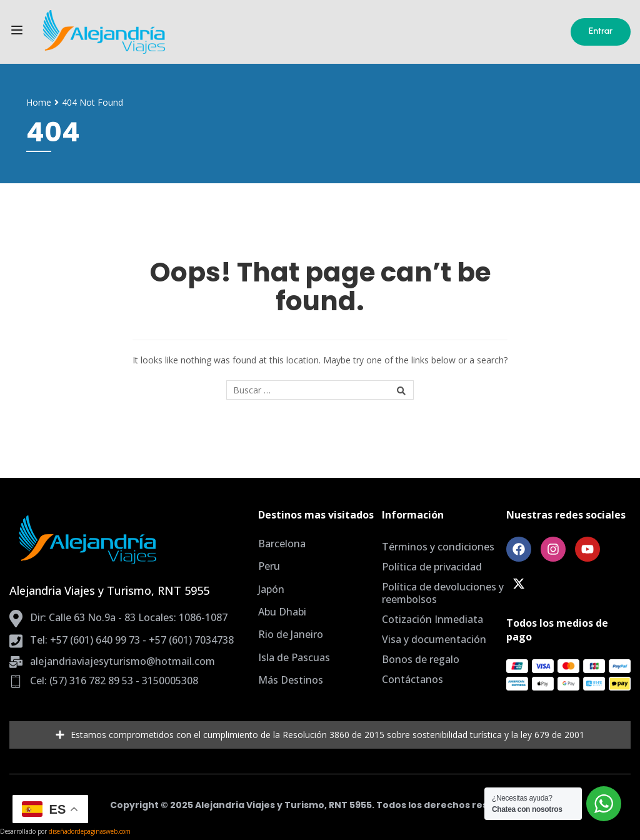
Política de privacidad (432, 567)
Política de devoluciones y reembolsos (443, 593)
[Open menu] (18, 32)
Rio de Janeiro (291, 634)
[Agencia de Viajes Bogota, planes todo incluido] (199, 32)
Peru (269, 566)
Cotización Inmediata (432, 619)
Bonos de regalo (421, 659)
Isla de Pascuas (294, 657)
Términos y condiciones (438, 547)
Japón (271, 589)
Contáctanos (412, 679)
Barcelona (282, 544)
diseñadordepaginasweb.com (90, 831)
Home (39, 102)
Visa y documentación (434, 639)
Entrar (601, 31)
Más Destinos (291, 680)
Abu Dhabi (282, 612)
